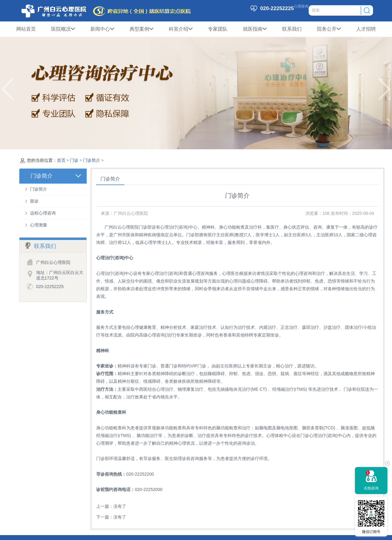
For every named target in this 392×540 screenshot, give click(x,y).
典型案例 (141, 29)
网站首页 (26, 29)
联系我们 (292, 29)
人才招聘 (366, 29)
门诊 (74, 160)
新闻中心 (102, 29)
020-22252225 (50, 287)
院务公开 (329, 29)
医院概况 (63, 29)
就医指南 (255, 29)
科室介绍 (181, 29)
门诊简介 (92, 160)
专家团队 (218, 29)
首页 (61, 160)
